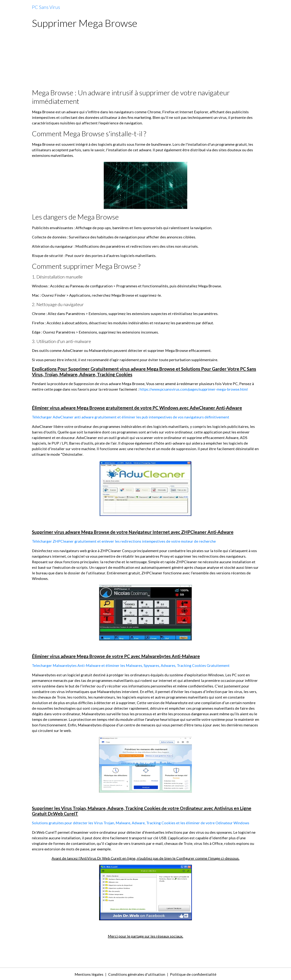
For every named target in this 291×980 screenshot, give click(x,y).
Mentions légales (89, 974)
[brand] (46, 7)
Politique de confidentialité (193, 974)
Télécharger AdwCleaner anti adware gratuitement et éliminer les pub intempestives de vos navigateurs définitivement (131, 417)
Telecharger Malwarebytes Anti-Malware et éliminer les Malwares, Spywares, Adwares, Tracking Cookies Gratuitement (131, 665)
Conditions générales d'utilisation (137, 974)
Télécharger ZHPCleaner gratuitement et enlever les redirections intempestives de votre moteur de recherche (124, 541)
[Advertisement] (145, 61)
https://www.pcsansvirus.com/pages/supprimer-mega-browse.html (194, 389)
